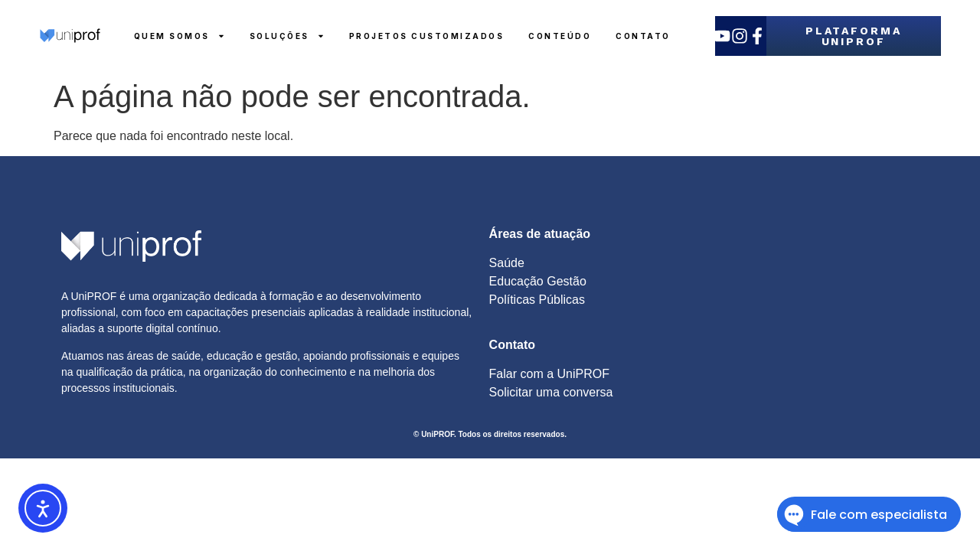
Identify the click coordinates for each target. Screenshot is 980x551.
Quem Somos (180, 36)
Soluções (287, 36)
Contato (643, 36)
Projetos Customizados (427, 36)
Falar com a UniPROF (549, 374)
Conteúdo (560, 36)
